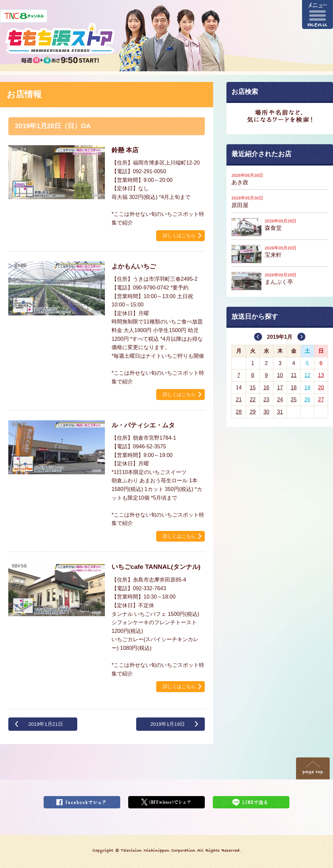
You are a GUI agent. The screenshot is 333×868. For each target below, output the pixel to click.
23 (266, 400)
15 (253, 388)
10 (280, 375)
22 (253, 400)
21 (239, 400)
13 (321, 375)
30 (266, 412)
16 (266, 388)
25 (294, 400)
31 (280, 412)
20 (321, 388)
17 (280, 388)
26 (307, 400)
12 (307, 375)
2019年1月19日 (167, 724)
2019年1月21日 (46, 724)
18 (294, 388)
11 (294, 375)
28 (239, 412)
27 (321, 400)
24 (280, 400)
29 (253, 412)
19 (307, 388)
